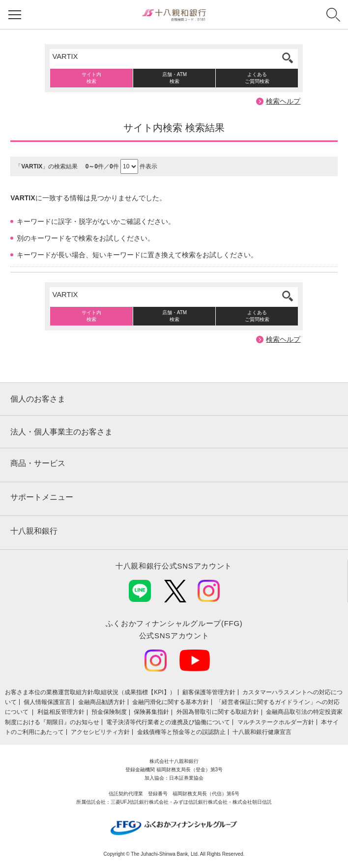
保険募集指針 (151, 712)
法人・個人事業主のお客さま (61, 432)
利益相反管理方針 (61, 712)
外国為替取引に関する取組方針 (218, 712)
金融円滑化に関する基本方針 (171, 702)
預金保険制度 (109, 712)
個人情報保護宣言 (47, 702)
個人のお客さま (38, 399)
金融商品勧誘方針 (102, 702)
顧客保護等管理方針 (209, 692)
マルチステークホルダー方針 (276, 722)
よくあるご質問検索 (257, 78)
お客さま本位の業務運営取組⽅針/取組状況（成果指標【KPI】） (90, 692)
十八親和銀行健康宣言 (262, 732)
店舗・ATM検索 (174, 78)
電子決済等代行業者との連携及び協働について (168, 722)
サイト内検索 (91, 78)
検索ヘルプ (283, 101)
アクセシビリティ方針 (100, 732)
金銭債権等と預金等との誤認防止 (181, 732)
